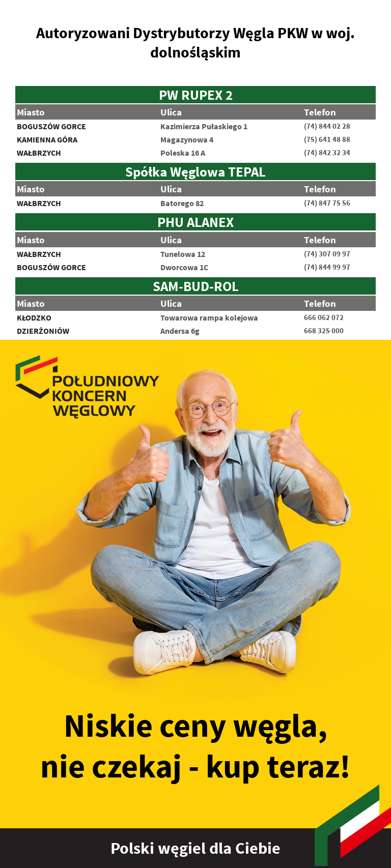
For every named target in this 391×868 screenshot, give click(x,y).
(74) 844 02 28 (327, 126)
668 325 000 (324, 331)
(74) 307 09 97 (327, 254)
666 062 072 (324, 317)
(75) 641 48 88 (327, 139)
